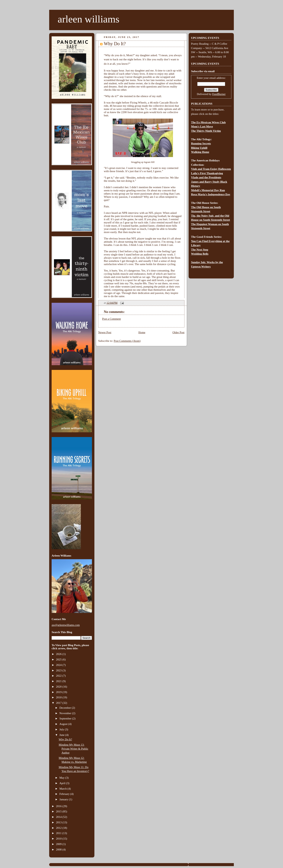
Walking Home (200, 152)
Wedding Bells (200, 254)
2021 (59, 681)
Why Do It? (65, 739)
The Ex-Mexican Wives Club (208, 122)
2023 (59, 670)
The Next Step (200, 250)
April (63, 783)
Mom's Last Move (202, 127)
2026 (59, 654)
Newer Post (105, 332)
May (62, 778)
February (65, 794)
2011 (59, 833)
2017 (59, 703)
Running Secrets (201, 143)
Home (142, 332)
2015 (59, 811)
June (62, 735)
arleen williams (88, 19)
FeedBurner (219, 94)
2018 (59, 697)
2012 (59, 828)
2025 (59, 659)
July (62, 729)
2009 (59, 844)
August (64, 724)
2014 (59, 817)
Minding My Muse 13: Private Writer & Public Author (74, 749)
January (64, 799)
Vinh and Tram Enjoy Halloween (211, 169)
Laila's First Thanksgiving (207, 173)
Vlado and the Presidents (206, 177)
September (66, 718)
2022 (59, 676)
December (65, 708)
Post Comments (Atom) (127, 341)
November (66, 713)
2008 (59, 850)
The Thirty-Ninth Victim (206, 131)
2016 (59, 806)
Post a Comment (111, 319)
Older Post (178, 332)
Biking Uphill (199, 148)
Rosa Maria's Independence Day (211, 194)
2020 (59, 687)
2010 (59, 839)
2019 (59, 692)
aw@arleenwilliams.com (66, 625)
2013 (59, 822)
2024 (59, 665)
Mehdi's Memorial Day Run (208, 190)
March (63, 789)
